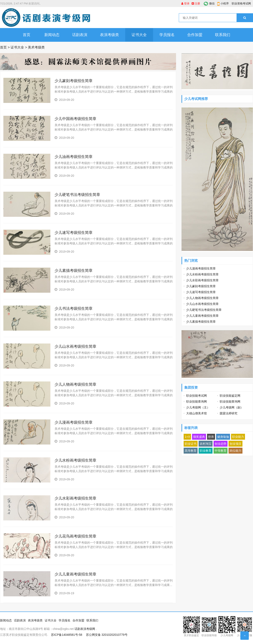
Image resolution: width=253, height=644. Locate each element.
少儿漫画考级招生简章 (74, 422)
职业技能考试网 (196, 396)
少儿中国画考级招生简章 (75, 119)
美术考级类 (36, 47)
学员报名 (167, 35)
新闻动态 (52, 35)
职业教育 (206, 451)
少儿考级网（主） (198, 407)
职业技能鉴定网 (230, 396)
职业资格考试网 (241, 3)
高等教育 (191, 451)
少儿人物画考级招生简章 (77, 384)
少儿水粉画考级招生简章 (77, 460)
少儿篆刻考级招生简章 (74, 81)
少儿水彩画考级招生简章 (77, 498)
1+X (187, 437)
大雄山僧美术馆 (196, 413)
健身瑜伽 (223, 437)
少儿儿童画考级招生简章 (76, 574)
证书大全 (139, 35)
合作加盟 (195, 35)
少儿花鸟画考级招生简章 (75, 536)
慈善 (211, 437)
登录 (185, 3)
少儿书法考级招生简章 (74, 309)
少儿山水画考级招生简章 (75, 346)
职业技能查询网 (196, 401)
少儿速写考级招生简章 (74, 233)
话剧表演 (80, 35)
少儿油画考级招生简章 (75, 157)
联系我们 (223, 35)
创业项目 (236, 444)
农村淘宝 (206, 444)
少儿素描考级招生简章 (74, 271)
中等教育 (221, 451)
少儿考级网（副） (231, 407)
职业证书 (191, 444)
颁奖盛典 (199, 437)
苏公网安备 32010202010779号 (107, 635)
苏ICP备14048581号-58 (67, 635)
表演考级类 (109, 35)
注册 (196, 3)
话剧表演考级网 (85, 629)
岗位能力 (236, 451)
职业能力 (238, 437)
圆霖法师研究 (229, 413)
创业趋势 (221, 444)
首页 (27, 35)
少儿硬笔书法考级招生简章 (77, 195)
